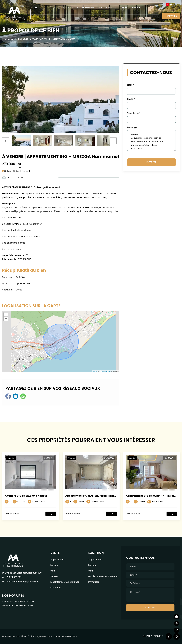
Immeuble (56, 588)
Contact (136, 7)
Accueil (10, 39)
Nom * (131, 85)
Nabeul (8, 171)
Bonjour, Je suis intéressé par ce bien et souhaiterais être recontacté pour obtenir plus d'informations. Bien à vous (151, 141)
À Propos (124, 7)
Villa (53, 571)
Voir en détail (12, 514)
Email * (131, 99)
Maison (54, 565)
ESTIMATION (171, 16)
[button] (171, 4)
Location (67, 7)
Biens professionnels (86, 7)
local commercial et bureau (65, 582)
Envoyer (152, 162)
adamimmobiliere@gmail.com (20, 582)
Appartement (57, 560)
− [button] (6, 319)
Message (132, 127)
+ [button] (6, 315)
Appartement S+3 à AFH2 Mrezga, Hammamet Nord (98, 496)
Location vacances (108, 7)
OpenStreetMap (105, 371)
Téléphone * (134, 113)
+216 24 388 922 (12, 577)
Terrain (54, 576)
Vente (55, 7)
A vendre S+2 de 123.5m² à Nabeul (26, 496)
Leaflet (95, 371)
